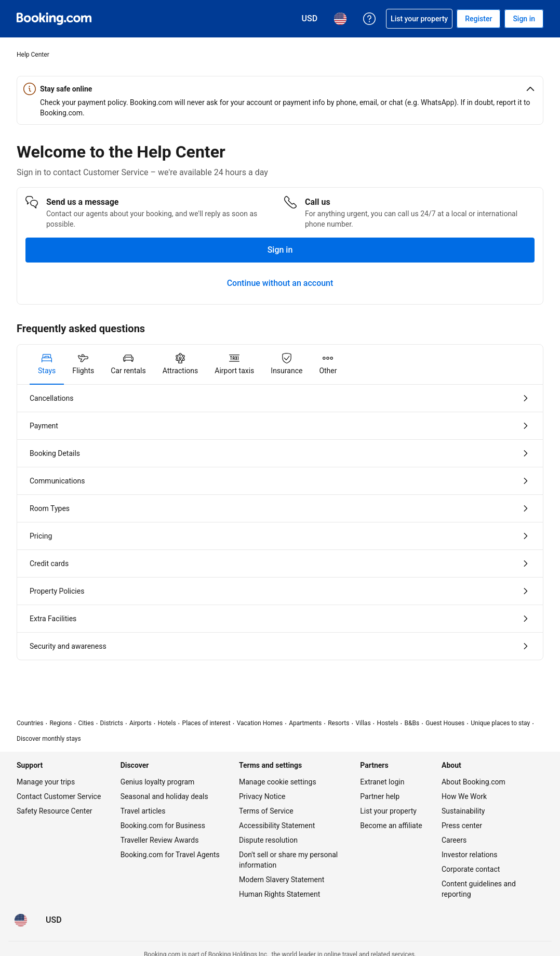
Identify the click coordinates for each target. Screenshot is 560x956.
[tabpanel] (280, 522)
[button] (280, 89)
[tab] (47, 364)
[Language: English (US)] (21, 920)
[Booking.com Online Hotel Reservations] (54, 19)
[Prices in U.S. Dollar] (54, 920)
